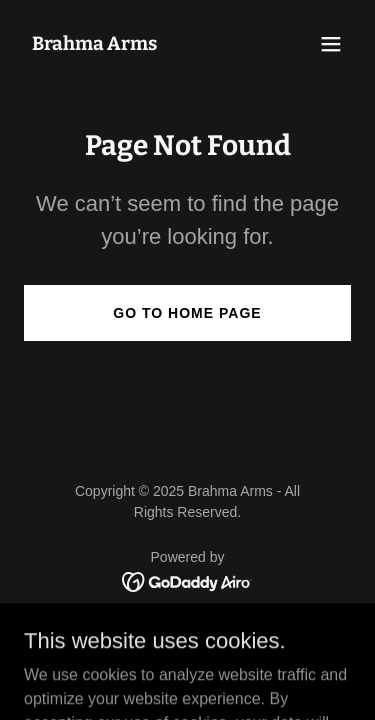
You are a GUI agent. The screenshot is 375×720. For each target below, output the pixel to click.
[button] (331, 44)
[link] (94, 44)
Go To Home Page (187, 313)
